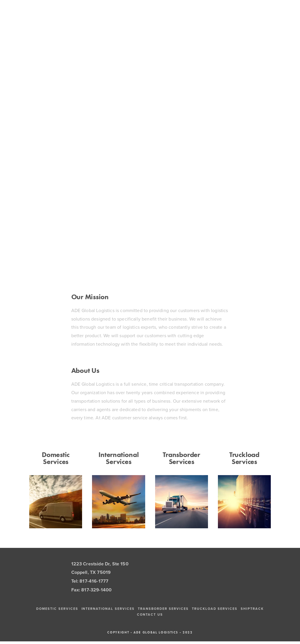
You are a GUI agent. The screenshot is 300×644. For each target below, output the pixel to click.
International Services (118, 458)
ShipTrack (252, 609)
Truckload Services (244, 458)
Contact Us (150, 614)
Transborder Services (181, 458)
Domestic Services (56, 458)
